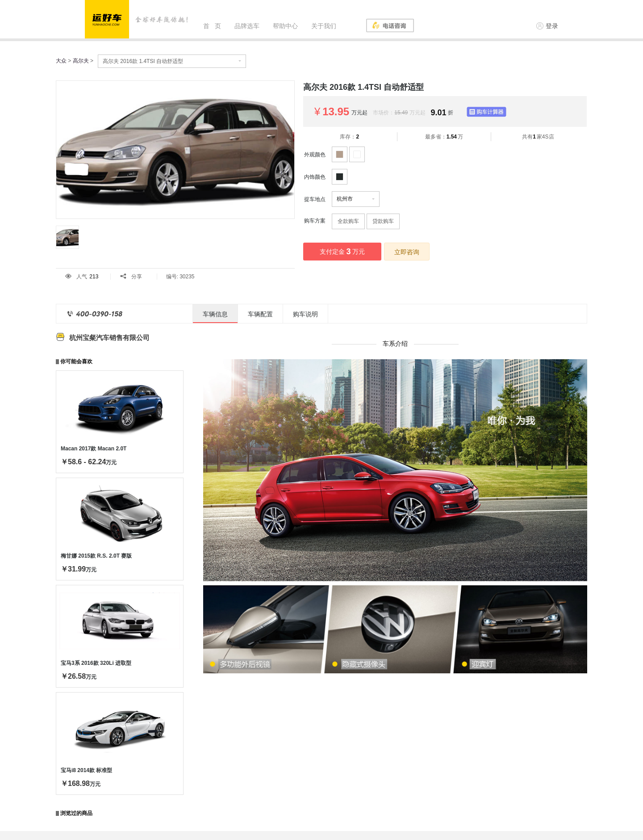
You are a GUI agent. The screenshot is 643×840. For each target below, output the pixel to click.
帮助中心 (285, 26)
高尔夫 (81, 61)
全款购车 (348, 221)
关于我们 (324, 26)
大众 (61, 61)
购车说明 (305, 314)
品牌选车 (247, 26)
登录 (547, 26)
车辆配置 (260, 314)
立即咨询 (407, 252)
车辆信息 (215, 314)
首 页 (212, 26)
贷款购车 (383, 221)
